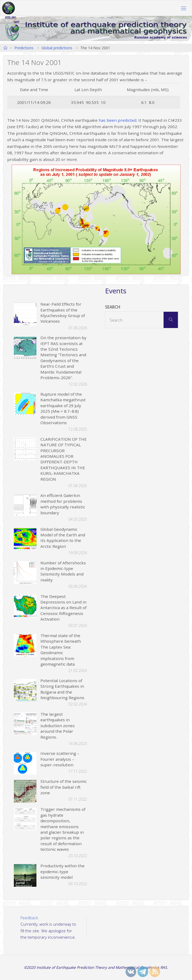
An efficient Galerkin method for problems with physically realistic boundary (63, 504)
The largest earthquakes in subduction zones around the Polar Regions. (58, 726)
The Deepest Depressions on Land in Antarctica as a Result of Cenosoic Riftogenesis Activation (63, 608)
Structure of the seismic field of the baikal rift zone (64, 787)
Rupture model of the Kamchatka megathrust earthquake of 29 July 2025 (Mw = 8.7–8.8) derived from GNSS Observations (63, 408)
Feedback (29, 918)
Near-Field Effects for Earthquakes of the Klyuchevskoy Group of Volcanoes (63, 313)
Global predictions (57, 48)
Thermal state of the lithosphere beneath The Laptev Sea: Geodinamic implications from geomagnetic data (61, 650)
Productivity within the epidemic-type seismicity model (62, 871)
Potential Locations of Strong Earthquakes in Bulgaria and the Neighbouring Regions (62, 689)
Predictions (24, 48)
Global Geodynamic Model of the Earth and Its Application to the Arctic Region (63, 538)
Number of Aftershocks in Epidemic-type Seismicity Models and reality (63, 571)
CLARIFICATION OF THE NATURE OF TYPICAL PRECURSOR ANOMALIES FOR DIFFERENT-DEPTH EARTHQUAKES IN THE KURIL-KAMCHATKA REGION (64, 459)
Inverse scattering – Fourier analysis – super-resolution (60, 759)
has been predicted (118, 120)
